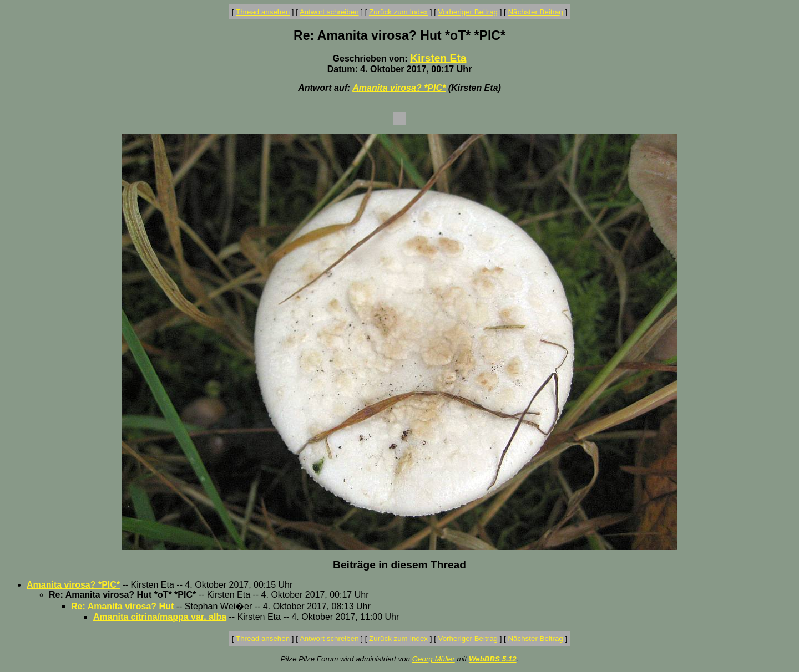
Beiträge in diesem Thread (399, 565)
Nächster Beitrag (535, 12)
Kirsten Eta (438, 58)
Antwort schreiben (329, 12)
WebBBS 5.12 (493, 659)
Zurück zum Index (398, 12)
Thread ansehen (263, 12)
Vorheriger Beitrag (468, 12)
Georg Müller (434, 659)
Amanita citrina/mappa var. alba (160, 617)
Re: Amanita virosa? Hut (122, 606)
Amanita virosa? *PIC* (399, 88)
